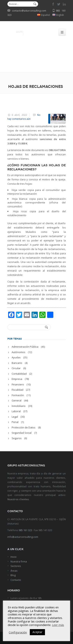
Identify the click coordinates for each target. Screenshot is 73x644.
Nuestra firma (19, 561)
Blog (13, 575)
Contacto (16, 580)
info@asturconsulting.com (23, 537)
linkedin (64, 4)
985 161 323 (25, 530)
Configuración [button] (18, 632)
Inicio (14, 557)
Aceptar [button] (37, 632)
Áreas (14, 571)
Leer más (58, 625)
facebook (53, 4)
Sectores (16, 566)
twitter (59, 4)
